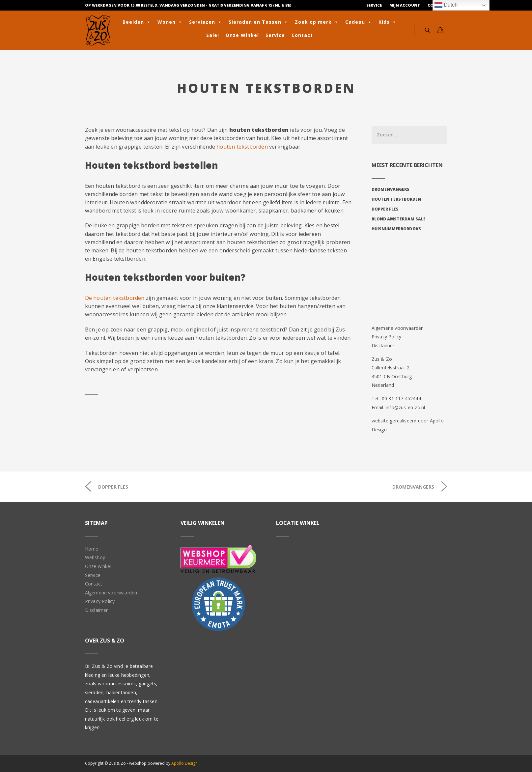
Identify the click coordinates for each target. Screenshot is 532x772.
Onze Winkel (242, 35)
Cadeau (359, 22)
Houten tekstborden (396, 199)
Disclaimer (383, 345)
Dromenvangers (391, 189)
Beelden (137, 22)
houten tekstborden (242, 147)
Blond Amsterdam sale (399, 219)
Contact (302, 35)
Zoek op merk (317, 22)
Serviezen (206, 22)
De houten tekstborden (115, 298)
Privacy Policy (387, 337)
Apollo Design (184, 763)
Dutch (446, 5)
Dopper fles (385, 209)
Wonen (170, 22)
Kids (388, 22)
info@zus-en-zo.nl (405, 407)
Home (92, 549)
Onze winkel (98, 566)
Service (374, 5)
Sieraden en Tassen (258, 22)
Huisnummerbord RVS (396, 229)
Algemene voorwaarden (398, 328)
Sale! (213, 35)
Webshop (95, 557)
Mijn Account (405, 5)
